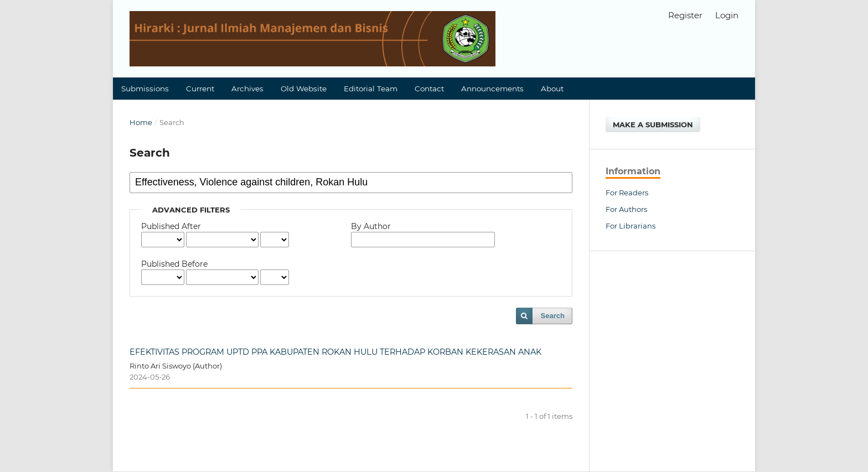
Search (553, 316)
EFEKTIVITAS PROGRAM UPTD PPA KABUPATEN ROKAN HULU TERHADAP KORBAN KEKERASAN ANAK (335, 352)
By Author (371, 226)
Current (200, 89)
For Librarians (631, 226)
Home (141, 122)
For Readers (627, 193)
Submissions (145, 89)
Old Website (304, 89)
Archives (247, 89)
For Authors (626, 209)
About (552, 89)
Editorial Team (371, 89)
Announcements (492, 89)
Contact (429, 89)
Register (685, 15)
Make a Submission (653, 125)
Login (727, 15)
